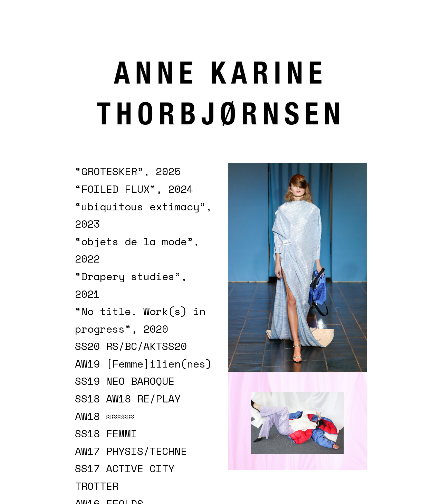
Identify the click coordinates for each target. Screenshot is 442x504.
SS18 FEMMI (106, 434)
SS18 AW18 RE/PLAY (128, 399)
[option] (298, 267)
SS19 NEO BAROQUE (125, 381)
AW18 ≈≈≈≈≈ (105, 416)
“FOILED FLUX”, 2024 (134, 189)
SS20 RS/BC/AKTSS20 (131, 346)
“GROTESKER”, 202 (125, 171)
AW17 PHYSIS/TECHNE (131, 451)
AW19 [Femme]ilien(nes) (143, 364)
